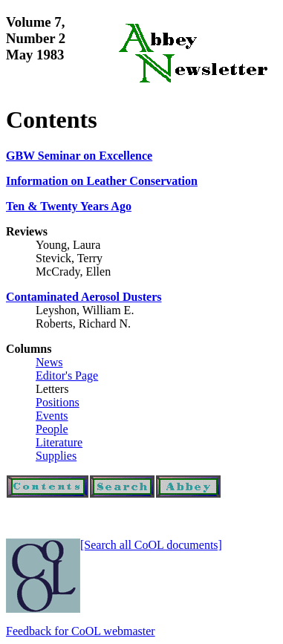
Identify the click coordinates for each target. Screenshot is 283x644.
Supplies (56, 456)
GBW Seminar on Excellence (79, 156)
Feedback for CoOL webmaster (81, 631)
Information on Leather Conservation (102, 181)
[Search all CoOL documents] (151, 545)
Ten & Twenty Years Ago (69, 206)
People (52, 429)
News (49, 362)
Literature (59, 442)
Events (52, 416)
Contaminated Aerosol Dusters (84, 297)
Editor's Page (67, 375)
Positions (58, 402)
